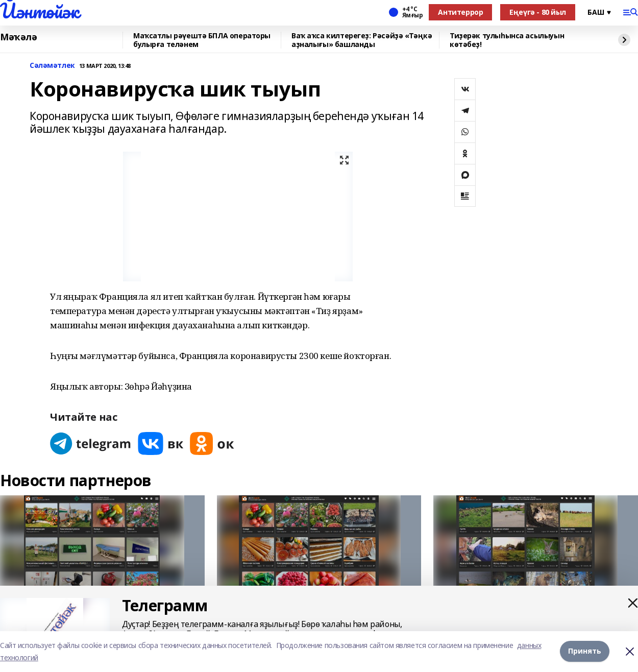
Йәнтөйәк (40, 11)
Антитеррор (460, 12)
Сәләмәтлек (52, 66)
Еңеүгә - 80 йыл (538, 12)
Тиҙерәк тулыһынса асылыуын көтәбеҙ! (507, 40)
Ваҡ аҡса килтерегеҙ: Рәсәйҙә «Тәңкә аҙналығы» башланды (362, 40)
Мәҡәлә (18, 37)
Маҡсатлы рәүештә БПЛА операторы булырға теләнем (202, 40)
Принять (585, 651)
